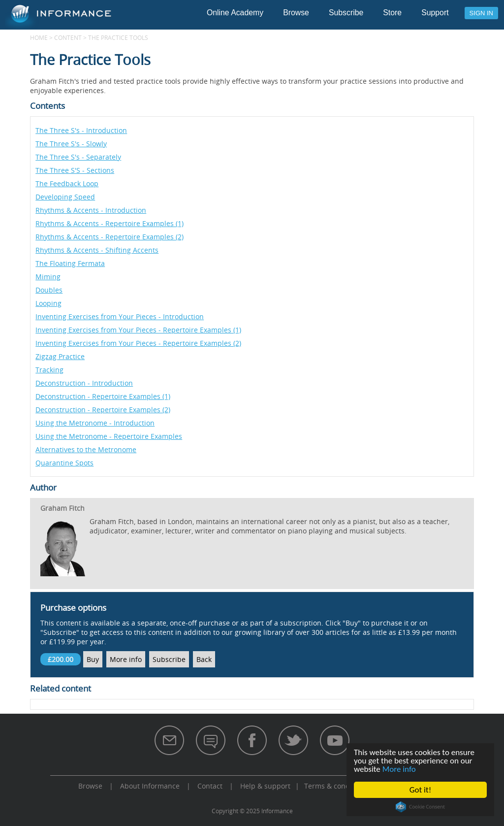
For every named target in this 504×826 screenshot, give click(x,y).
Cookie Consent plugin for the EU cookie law (420, 807)
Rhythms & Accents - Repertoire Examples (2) (110, 237)
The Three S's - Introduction (81, 130)
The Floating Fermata (70, 263)
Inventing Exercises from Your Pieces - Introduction (120, 316)
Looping (48, 303)
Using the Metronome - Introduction (95, 423)
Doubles (49, 290)
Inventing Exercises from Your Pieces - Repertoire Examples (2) (138, 343)
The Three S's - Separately (78, 157)
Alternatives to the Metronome (86, 449)
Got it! (420, 790)
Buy (93, 659)
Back (204, 659)
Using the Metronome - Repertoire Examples (109, 436)
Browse (296, 13)
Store (392, 13)
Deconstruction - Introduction (84, 383)
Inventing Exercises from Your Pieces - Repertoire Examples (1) (138, 330)
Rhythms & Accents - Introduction (91, 210)
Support (435, 13)
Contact (210, 786)
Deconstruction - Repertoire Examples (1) (103, 396)
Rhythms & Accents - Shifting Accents (97, 250)
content (68, 37)
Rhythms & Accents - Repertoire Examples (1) (110, 223)
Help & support (265, 786)
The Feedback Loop (67, 183)
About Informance (150, 786)
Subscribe (346, 13)
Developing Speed (65, 197)
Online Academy (235, 13)
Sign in (481, 13)
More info (399, 769)
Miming (48, 277)
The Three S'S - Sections (75, 170)
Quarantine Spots (64, 463)
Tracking (49, 370)
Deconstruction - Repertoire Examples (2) (103, 410)
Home (39, 37)
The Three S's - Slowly (71, 144)
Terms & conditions (336, 786)
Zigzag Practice (60, 356)
